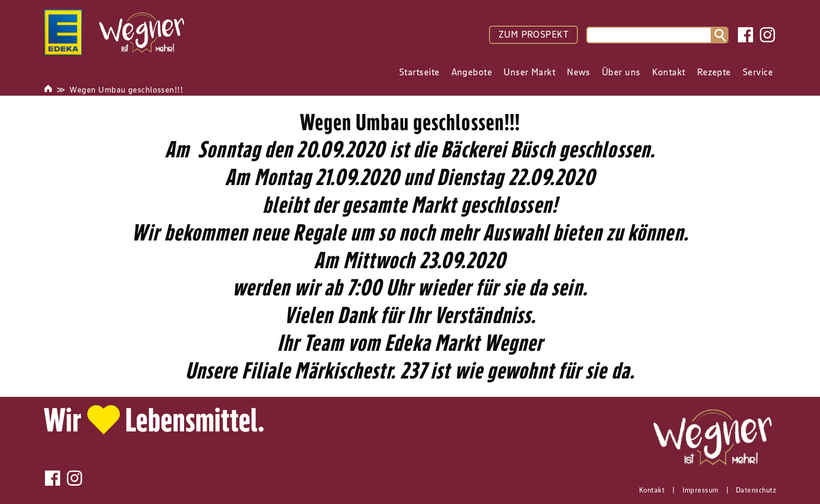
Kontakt (652, 490)
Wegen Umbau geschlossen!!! (126, 89)
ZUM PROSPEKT (533, 35)
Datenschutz (756, 490)
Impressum (701, 490)
